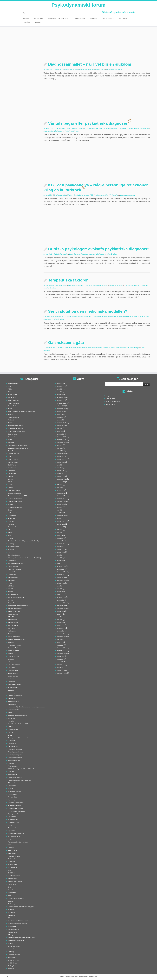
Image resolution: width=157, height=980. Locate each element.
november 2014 (62, 603)
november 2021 (62, 440)
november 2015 (62, 575)
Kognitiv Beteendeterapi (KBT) (84, 195)
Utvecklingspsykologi (14, 955)
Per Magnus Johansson (15, 749)
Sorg (9, 887)
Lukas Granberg (90, 128)
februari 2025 (61, 397)
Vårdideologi (58, 131)
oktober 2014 (61, 606)
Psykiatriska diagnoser (87, 69)
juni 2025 (60, 389)
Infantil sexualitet (13, 594)
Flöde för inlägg (111, 399)
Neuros (10, 713)
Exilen (10, 510)
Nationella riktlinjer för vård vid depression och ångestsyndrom (27, 707)
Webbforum (123, 18)
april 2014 (60, 623)
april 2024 (60, 414)
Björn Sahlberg (12, 434)
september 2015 (62, 580)
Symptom (11, 910)
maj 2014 (60, 620)
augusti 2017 (61, 527)
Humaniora (11, 580)
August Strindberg (13, 417)
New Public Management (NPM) (18, 715)
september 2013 (62, 637)
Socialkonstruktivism (14, 876)
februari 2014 (61, 628)
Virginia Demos (13, 963)
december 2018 (62, 496)
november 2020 (62, 459)
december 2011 (62, 668)
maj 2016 (60, 558)
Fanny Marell (12, 527)
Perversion (11, 763)
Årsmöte (10, 414)
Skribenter (94, 18)
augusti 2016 (61, 552)
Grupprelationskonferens (15, 563)
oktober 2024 (61, 406)
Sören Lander (12, 884)
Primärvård (11, 783)
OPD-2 (10, 735)
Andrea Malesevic (13, 403)
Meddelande (12, 682)
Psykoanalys (114, 195)
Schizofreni (107, 348)
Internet (10, 600)
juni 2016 (60, 555)
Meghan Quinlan (13, 687)
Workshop (11, 969)
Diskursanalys (12, 473)
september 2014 (62, 608)
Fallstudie (11, 521)
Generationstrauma (14, 555)
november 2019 (62, 473)
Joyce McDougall (13, 625)
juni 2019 (60, 485)
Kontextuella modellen (61, 254)
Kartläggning (12, 631)
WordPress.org (111, 404)
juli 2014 (60, 614)
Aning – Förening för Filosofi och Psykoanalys (22, 412)
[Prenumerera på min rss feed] (24, 13)
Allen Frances (60, 128)
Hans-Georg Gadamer (15, 569)
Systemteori (12, 912)
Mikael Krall (11, 699)
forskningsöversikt (13, 547)
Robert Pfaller (12, 853)
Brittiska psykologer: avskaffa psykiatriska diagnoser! (98, 249)
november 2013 (62, 634)
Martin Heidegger (13, 676)
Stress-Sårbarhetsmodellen (120, 348)
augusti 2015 (61, 583)
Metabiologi (11, 693)
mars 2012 (60, 659)
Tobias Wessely (13, 932)
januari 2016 (61, 569)
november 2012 (62, 651)
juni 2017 (60, 530)
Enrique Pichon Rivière (15, 499)
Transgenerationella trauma (16, 940)
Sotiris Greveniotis (13, 890)
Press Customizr (92, 976)
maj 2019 (60, 487)
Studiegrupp (12, 904)
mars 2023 (60, 417)
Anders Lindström (13, 400)
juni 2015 (60, 586)
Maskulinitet (12, 679)
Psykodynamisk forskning (16, 808)
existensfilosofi (12, 513)
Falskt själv (11, 524)
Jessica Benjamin (13, 614)
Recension (11, 848)
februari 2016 (61, 566)
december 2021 (62, 437)
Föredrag (11, 538)
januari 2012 (61, 665)
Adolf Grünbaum (13, 383)
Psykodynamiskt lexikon (15, 814)
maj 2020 (60, 468)
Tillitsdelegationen (13, 929)
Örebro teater (12, 741)
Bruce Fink (11, 451)
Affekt (10, 386)
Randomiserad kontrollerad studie (18, 842)
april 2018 (60, 513)
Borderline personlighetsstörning (18, 445)
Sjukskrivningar (13, 867)
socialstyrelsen (12, 879)
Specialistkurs (79, 18)
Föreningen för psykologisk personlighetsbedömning (24, 541)
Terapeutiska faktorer (68, 280)
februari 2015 (61, 597)
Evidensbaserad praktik (76, 285)
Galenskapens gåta (66, 343)
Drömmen (11, 479)
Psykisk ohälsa (100, 69)
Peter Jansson (12, 766)
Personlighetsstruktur (14, 760)
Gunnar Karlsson (13, 566)
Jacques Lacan (13, 603)
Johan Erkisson (13, 617)
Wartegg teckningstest (15, 966)
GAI (9, 552)
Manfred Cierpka (13, 673)
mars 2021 (60, 451)
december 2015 (62, 572)
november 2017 (62, 521)
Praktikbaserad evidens (132, 285)
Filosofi (10, 533)
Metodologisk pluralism (15, 696)
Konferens (11, 642)
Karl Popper (12, 628)
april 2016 (60, 561)
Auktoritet (11, 420)
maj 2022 (60, 428)
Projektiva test (12, 786)
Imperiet (10, 592)
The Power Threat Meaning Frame (18, 921)
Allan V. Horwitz (13, 395)
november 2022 (62, 423)
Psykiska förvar (13, 797)
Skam (10, 870)
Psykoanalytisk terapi (14, 805)
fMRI (9, 535)
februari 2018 (61, 516)
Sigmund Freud (13, 865)
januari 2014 (61, 631)
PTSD (10, 839)
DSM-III (74, 128)
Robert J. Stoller (13, 850)
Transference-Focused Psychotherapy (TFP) (21, 938)
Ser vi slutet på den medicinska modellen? (88, 311)
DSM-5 (68, 128)
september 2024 (62, 409)
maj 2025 (60, 392)
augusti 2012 (61, 656)
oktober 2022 (61, 426)
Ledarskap (11, 659)
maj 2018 (60, 510)
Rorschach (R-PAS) (14, 856)
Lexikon (27, 22)
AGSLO (10, 389)
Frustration (11, 549)
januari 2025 (61, 400)
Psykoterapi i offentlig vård (16, 834)
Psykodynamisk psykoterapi (59, 18)
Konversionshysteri (14, 648)
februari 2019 (61, 493)
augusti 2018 (61, 504)
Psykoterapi (145, 285)
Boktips (10, 440)
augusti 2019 (61, 482)
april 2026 (60, 383)
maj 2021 (60, 448)
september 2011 (62, 673)
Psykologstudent (13, 820)
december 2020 (62, 457)
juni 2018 (60, 507)
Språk (10, 895)
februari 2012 (61, 662)
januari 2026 (61, 386)
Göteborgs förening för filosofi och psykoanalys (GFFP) (24, 558)
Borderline (11, 442)
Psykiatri (131, 128)
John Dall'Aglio (12, 620)
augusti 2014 (61, 611)
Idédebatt (11, 586)
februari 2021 (61, 454)
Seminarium (12, 862)
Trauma (10, 943)
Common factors (62, 285)
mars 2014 (60, 625)
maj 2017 (60, 533)
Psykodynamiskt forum (78, 5)
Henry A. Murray (13, 572)
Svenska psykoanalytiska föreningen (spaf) (21, 907)
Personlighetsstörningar (15, 758)
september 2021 (62, 442)
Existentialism (12, 516)
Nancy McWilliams (13, 701)
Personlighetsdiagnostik (15, 755)
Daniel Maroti (12, 465)
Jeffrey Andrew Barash (15, 608)
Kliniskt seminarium (14, 637)
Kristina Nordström (14, 651)
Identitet (10, 589)
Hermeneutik (12, 575)
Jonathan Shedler (13, 623)
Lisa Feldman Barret (14, 665)
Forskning (11, 544)
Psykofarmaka (48, 131)
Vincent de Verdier (13, 960)
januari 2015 (61, 600)
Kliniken (70, 195)
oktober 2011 (61, 670)
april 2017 (60, 535)
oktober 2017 (61, 524)
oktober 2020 (61, 462)
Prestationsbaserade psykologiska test (20, 780)
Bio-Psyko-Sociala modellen (67, 348)
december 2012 (62, 648)
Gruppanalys (12, 561)
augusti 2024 (61, 412)
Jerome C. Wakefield (14, 611)
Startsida (26, 18)
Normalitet (123, 128)
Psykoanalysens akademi (16, 803)
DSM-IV (81, 128)
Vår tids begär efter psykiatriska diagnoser (88, 123)
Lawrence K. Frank (14, 656)
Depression (11, 471)
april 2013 (60, 642)
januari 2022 (61, 434)
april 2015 (60, 592)
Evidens (10, 504)
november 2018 (62, 499)
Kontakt (38, 22)
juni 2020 (60, 465)
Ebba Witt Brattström (14, 490)
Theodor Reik (12, 926)
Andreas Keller (12, 406)
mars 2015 (60, 594)
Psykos (10, 825)
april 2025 (60, 395)
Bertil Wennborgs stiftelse (16, 426)
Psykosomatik (12, 828)
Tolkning (10, 935)
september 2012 (62, 653)
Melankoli (11, 690)
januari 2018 (61, 518)
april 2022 (60, 431)
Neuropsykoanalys (14, 710)
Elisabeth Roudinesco (14, 493)
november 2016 (62, 547)
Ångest (10, 409)
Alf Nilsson (11, 392)
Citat (9, 457)
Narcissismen (12, 704)
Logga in (109, 396)
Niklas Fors (115, 128)
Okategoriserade (13, 729)
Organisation (12, 744)
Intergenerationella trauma (16, 597)
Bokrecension (12, 437)
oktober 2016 (61, 549)
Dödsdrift (11, 476)
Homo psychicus (13, 578)
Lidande (10, 662)
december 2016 (62, 544)
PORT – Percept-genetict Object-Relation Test (22, 769)
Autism (10, 423)
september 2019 (62, 479)
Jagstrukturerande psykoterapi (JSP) (19, 606)
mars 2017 (60, 538)
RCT (9, 845)
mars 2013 (60, 645)
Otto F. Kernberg (13, 746)
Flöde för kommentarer (113, 401)
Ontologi (10, 732)
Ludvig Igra (11, 668)
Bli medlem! (39, 18)
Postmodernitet (13, 774)
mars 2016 (60, 563)
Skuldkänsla (12, 873)
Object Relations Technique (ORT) (18, 724)
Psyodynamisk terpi (14, 836)
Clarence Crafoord (13, 459)
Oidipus (10, 727)
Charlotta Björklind (60, 195)
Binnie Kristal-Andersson (15, 428)
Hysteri (10, 583)
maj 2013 (60, 639)
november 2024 (62, 403)
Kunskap (11, 653)
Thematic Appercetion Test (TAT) (18, 924)
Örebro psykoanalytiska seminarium (19, 738)
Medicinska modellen (71, 69)
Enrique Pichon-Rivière (15, 502)
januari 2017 (61, 541)
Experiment (89, 285)
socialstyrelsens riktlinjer (15, 881)
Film (9, 530)
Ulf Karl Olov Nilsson (14, 946)
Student (10, 901)
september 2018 (62, 502)
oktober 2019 (61, 476)
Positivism (11, 772)
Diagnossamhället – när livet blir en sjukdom (90, 64)
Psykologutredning (14, 822)
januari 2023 (61, 420)
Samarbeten (108, 18)
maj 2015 (60, 589)
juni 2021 (60, 445)
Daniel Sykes (59, 69)
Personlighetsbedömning (15, 752)
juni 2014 (60, 617)
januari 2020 (61, 471)
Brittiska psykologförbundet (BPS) (18, 448)
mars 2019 (60, 490)
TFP (9, 918)
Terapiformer (12, 915)
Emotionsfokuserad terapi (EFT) (18, 496)
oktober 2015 (61, 578)
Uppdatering (12, 949)
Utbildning (11, 952)
